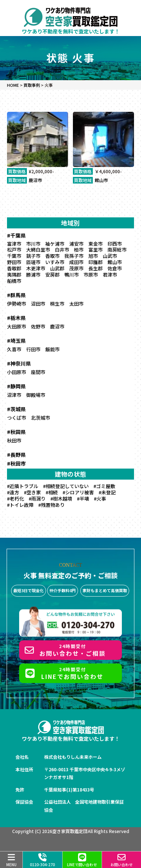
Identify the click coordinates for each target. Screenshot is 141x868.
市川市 (33, 244)
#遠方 (13, 492)
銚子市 (33, 256)
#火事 (100, 499)
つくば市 (17, 418)
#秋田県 (16, 432)
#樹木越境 (61, 499)
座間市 (38, 372)
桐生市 (57, 304)
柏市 (79, 250)
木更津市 (36, 268)
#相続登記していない (66, 486)
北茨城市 (40, 418)
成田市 (76, 262)
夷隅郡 (14, 275)
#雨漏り (37, 499)
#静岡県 (16, 386)
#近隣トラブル (23, 486)
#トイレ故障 (20, 505)
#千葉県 (16, 235)
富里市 (96, 250)
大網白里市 (38, 250)
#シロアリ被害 (78, 492)
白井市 (62, 250)
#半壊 (83, 499)
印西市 (115, 244)
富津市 (14, 244)
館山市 (101, 180)
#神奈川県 (19, 363)
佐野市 (38, 326)
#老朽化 (15, 499)
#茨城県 (16, 409)
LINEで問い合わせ (82, 860)
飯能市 (52, 349)
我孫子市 (74, 256)
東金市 (96, 244)
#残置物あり (52, 505)
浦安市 (76, 244)
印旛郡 (96, 262)
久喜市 (14, 349)
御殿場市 (36, 395)
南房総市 (117, 250)
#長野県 (16, 455)
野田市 (14, 262)
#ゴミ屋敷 (104, 486)
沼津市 (14, 395)
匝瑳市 (33, 262)
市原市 (91, 275)
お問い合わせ (121, 860)
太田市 (76, 304)
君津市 (110, 275)
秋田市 (14, 440)
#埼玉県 (16, 341)
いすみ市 (55, 262)
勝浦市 (33, 275)
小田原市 (17, 372)
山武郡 (57, 268)
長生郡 (96, 268)
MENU (11, 860)
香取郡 (14, 268)
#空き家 (32, 492)
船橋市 (14, 281)
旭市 (93, 256)
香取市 (52, 256)
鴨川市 (72, 275)
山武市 (110, 256)
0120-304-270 (42, 860)
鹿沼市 (35, 180)
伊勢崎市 (17, 304)
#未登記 (107, 492)
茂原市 (76, 268)
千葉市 (14, 256)
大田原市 (17, 326)
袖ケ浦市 (55, 244)
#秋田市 (16, 463)
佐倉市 (115, 268)
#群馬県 (16, 295)
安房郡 (52, 275)
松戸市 (14, 250)
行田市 (33, 349)
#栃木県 (16, 318)
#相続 (52, 492)
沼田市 (38, 304)
